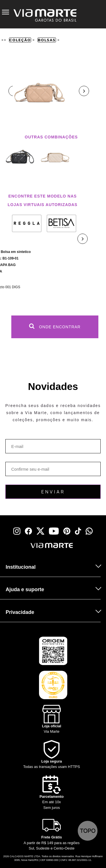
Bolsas (47, 40)
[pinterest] (67, 531)
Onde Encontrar (55, 326)
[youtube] (54, 531)
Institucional (21, 567)
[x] (40, 531)
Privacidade (20, 612)
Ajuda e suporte (25, 589)
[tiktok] (78, 531)
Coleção (20, 40)
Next (84, 91)
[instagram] (17, 531)
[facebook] (28, 531)
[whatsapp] (89, 531)
